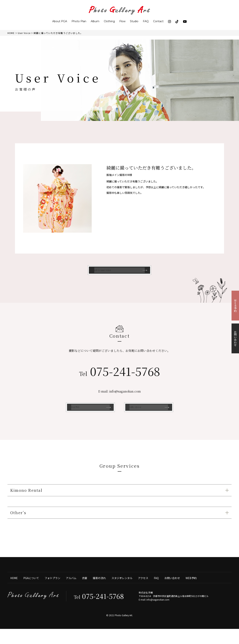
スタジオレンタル (122, 592)
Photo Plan (79, 21)
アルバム (71, 592)
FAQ (146, 21)
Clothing (109, 21)
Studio (134, 21)
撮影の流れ (99, 592)
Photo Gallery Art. (124, 630)
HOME (14, 592)
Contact (158, 21)
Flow (122, 21)
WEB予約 (191, 592)
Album (95, 21)
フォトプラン (52, 592)
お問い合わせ (172, 592)
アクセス (143, 592)
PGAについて (31, 592)
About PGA (60, 21)
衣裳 (85, 592)
